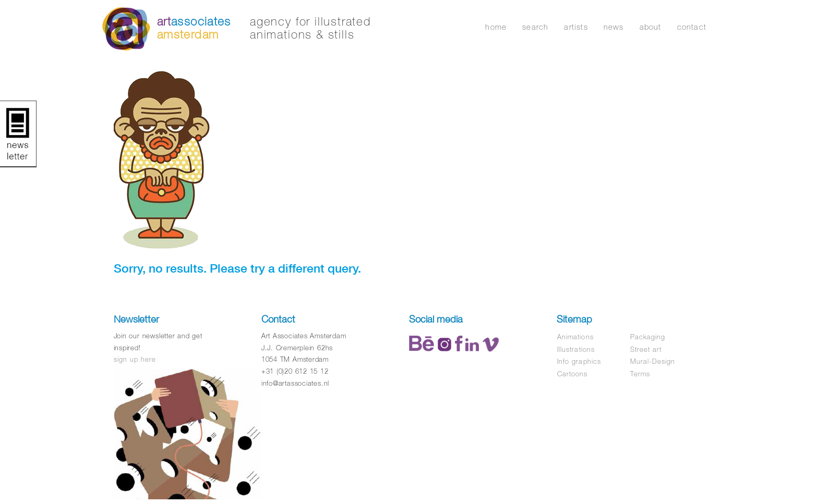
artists (576, 27)
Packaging (648, 337)
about (651, 27)
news (614, 27)
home (496, 27)
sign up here (135, 359)
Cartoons (572, 374)
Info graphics (579, 361)
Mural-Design (653, 361)
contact (692, 27)
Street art (646, 349)
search (535, 27)
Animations (575, 337)
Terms (640, 374)
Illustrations (576, 349)
